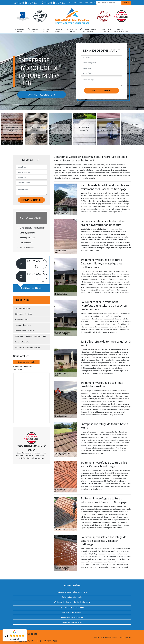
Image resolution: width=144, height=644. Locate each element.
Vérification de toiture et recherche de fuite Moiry (72, 602)
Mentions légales (125, 638)
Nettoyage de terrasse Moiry (72, 612)
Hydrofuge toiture (45, 30)
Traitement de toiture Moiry (72, 597)
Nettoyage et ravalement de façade (122, 30)
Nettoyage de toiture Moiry (72, 623)
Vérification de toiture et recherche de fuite (89, 30)
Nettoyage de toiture (19, 30)
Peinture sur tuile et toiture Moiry (72, 607)
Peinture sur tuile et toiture (71, 30)
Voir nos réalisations (42, 95)
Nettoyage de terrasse (58, 30)
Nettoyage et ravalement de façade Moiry (72, 592)
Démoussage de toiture (33, 30)
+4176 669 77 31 (25, 3)
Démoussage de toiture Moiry (72, 618)
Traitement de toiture (106, 30)
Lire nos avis (15, 639)
